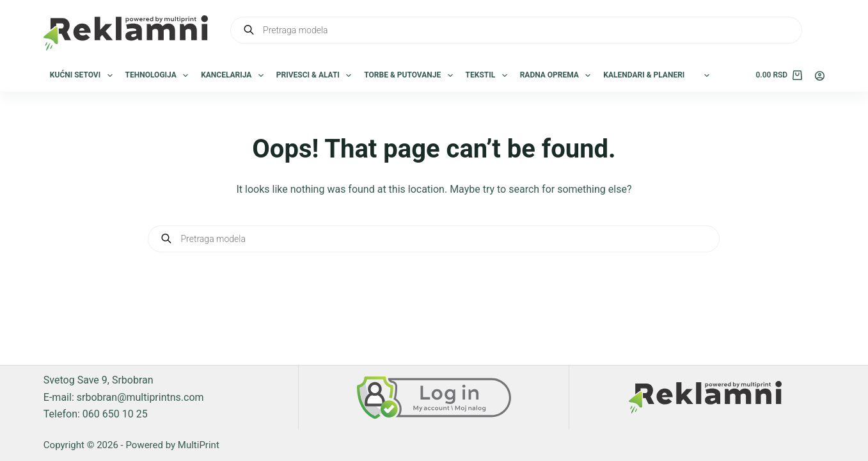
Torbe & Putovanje (411, 76)
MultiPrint (199, 445)
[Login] (820, 76)
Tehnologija (160, 76)
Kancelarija (235, 76)
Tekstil (489, 76)
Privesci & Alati (316, 76)
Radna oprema (558, 76)
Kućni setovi (84, 76)
